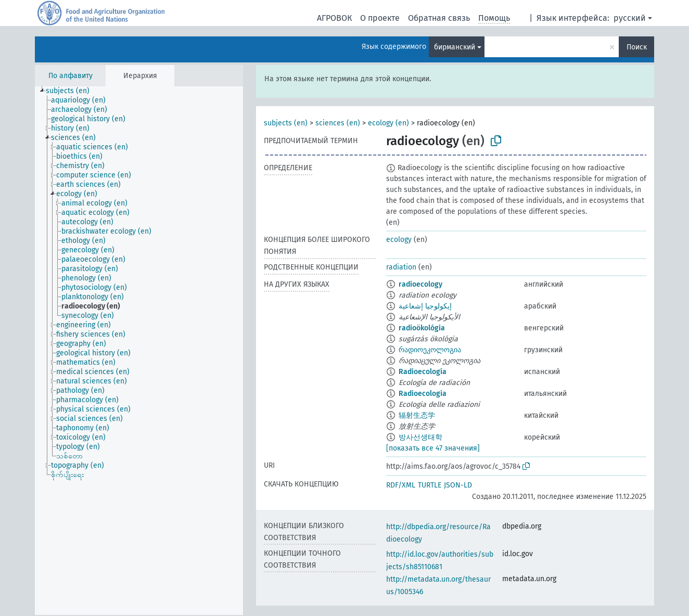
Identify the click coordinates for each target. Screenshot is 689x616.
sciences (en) (338, 123)
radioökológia (422, 328)
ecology (399, 240)
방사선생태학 (420, 437)
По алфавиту (71, 76)
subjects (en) (286, 123)
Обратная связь (439, 18)
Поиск (637, 47)
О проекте (380, 18)
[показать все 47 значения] (433, 448)
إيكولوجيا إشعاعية (425, 306)
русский (630, 18)
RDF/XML (401, 485)
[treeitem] (72, 91)
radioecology (420, 284)
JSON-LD (458, 485)
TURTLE (430, 485)
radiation (401, 267)
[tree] (139, 351)
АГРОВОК (334, 18)
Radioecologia (423, 394)
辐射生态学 (417, 415)
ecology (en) (388, 123)
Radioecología (423, 372)
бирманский (455, 47)
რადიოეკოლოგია (430, 350)
